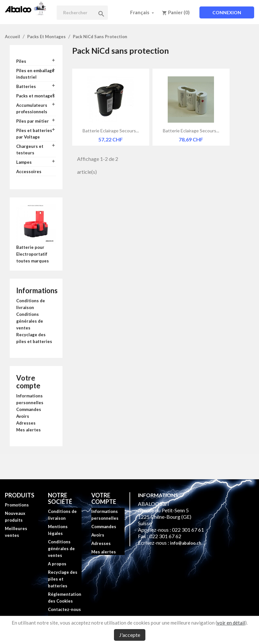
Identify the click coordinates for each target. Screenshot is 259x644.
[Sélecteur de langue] (143, 12)
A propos (57, 564)
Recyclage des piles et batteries (63, 579)
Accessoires (29, 172)
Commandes (29, 409)
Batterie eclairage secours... (111, 131)
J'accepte (130, 635)
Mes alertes (28, 430)
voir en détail (231, 623)
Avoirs (23, 416)
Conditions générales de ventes (30, 321)
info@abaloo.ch (186, 543)
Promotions (17, 505)
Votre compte (28, 382)
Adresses (26, 423)
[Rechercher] (82, 13)
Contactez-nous (64, 609)
